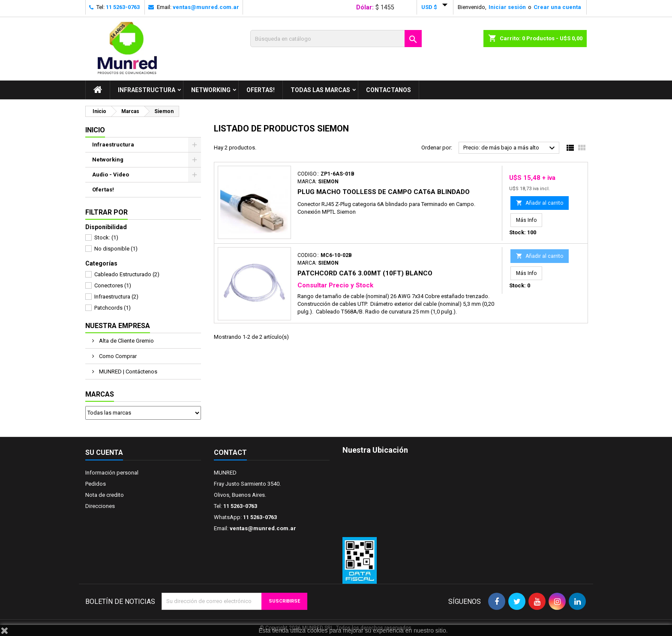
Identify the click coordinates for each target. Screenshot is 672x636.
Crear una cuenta (557, 7)
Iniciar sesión (507, 7)
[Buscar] (336, 39)
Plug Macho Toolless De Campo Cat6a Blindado (384, 192)
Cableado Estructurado (127, 274)
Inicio (95, 130)
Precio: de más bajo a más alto (510, 148)
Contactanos (388, 90)
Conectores (113, 285)
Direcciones (100, 506)
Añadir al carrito (540, 203)
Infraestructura (147, 90)
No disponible (116, 249)
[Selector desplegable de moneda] (436, 7)
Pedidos (96, 484)
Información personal (112, 473)
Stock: (106, 237)
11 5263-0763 (123, 7)
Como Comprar (117, 356)
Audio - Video (111, 175)
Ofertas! (261, 90)
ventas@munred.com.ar (206, 7)
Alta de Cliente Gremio (126, 341)
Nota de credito (105, 495)
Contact (230, 452)
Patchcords (112, 308)
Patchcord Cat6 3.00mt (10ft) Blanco (365, 273)
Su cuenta (104, 452)
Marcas (100, 394)
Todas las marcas (320, 90)
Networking (211, 90)
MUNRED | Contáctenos (127, 372)
